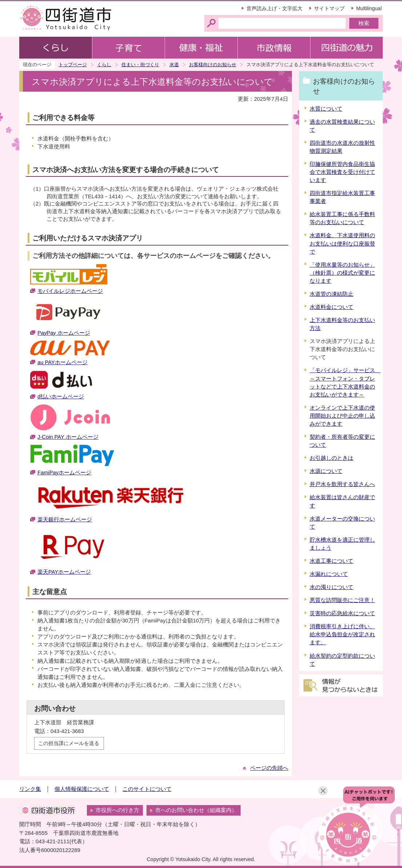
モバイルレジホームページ (70, 291)
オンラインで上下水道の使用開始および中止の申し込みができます (342, 416)
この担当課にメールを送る (69, 743)
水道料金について (331, 307)
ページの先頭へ (269, 768)
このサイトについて (147, 789)
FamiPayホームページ (64, 473)
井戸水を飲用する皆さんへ (342, 484)
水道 (174, 65)
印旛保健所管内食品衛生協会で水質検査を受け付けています (342, 172)
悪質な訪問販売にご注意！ (342, 600)
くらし (104, 65)
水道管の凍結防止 (331, 294)
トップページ (73, 65)
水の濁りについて (331, 587)
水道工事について (331, 561)
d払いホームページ (61, 397)
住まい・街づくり (140, 65)
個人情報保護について (82, 789)
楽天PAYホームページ (64, 572)
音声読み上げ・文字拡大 (274, 8)
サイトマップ (329, 8)
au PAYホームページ (63, 362)
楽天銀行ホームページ (65, 519)
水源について (326, 471)
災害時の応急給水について (342, 613)
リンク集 (30, 789)
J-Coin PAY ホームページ (68, 437)
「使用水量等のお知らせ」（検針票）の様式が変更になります (342, 273)
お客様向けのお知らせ (213, 65)
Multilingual (369, 8)
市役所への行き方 (117, 810)
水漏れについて (329, 574)
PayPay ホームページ (64, 333)
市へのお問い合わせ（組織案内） (196, 810)
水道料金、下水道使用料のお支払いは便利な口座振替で (342, 243)
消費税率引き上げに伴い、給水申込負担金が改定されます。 (342, 634)
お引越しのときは (331, 458)
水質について (326, 109)
